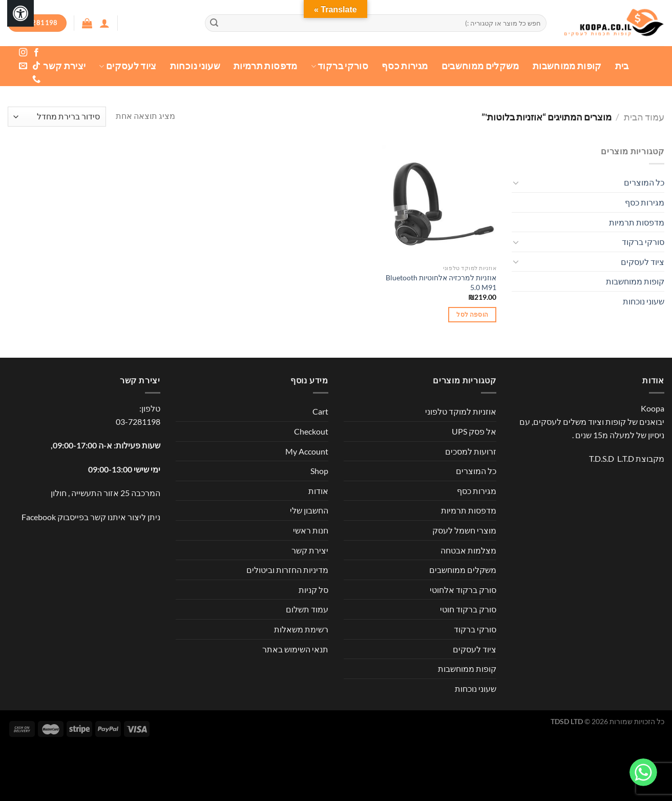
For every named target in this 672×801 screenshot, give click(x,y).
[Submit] (214, 23)
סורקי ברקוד (340, 66)
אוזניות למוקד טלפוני (461, 411)
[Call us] (36, 79)
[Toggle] (516, 182)
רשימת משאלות (301, 629)
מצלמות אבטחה (468, 550)
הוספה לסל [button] (472, 314)
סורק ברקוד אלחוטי (463, 590)
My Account (307, 451)
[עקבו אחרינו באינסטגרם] (23, 53)
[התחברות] (104, 23)
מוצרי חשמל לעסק (464, 530)
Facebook (39, 517)
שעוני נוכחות (195, 66)
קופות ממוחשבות (567, 66)
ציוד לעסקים (128, 66)
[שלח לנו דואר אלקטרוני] (23, 66)
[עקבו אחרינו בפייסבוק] (36, 53)
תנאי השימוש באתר (295, 649)
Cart (320, 411)
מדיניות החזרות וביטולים (287, 570)
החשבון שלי (309, 510)
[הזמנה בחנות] (57, 117)
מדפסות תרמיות (266, 66)
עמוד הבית (644, 117)
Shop (319, 471)
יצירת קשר (64, 66)
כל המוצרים (644, 182)
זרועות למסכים (471, 451)
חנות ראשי (311, 530)
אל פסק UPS (474, 431)
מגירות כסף (405, 66)
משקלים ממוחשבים (480, 66)
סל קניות (313, 590)
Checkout (311, 431)
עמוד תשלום (307, 609)
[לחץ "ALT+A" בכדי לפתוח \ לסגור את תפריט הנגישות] (20, 13)
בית (622, 66)
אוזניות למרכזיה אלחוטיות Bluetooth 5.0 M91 (441, 282)
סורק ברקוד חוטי (468, 609)
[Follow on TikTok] (36, 66)
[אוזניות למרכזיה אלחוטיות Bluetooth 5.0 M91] (439, 202)
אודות (318, 491)
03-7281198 (138, 422)
